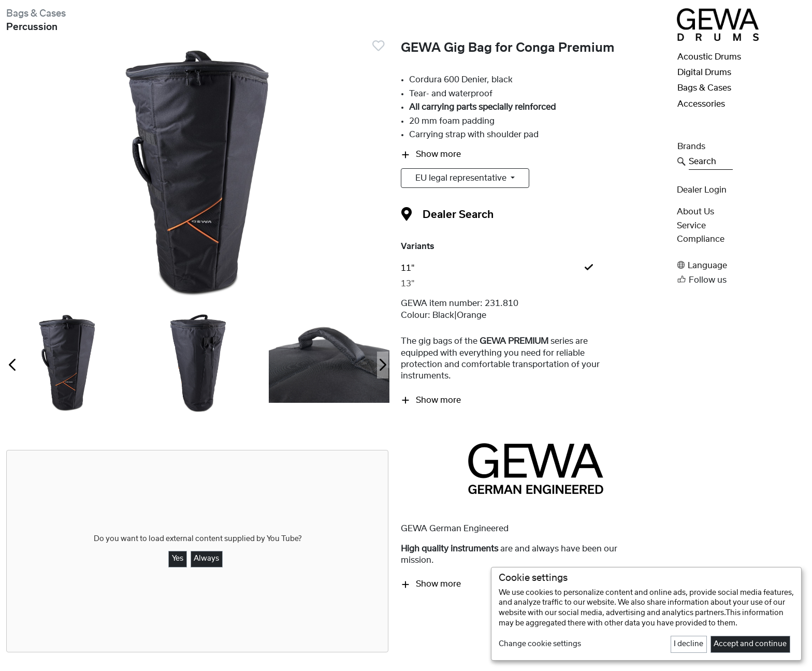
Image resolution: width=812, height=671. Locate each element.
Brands (691, 147)
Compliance (701, 239)
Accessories (701, 104)
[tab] (535, 268)
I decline (688, 644)
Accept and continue (750, 644)
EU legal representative (462, 178)
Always (206, 559)
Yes (178, 559)
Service (691, 226)
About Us (695, 212)
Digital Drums (704, 72)
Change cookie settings (540, 644)
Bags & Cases (36, 14)
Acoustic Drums (709, 57)
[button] (741, 265)
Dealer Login (702, 190)
